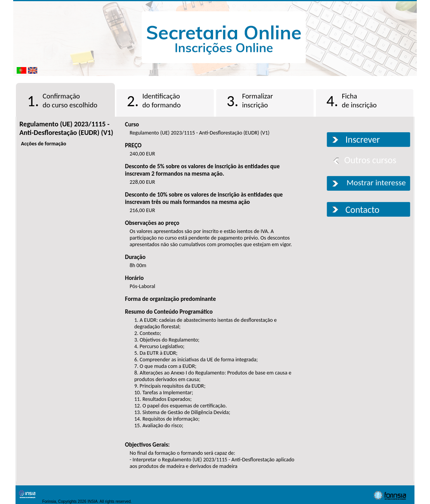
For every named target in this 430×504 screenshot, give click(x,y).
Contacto (362, 210)
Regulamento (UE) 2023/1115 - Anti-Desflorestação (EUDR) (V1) (66, 128)
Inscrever (363, 139)
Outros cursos (370, 160)
